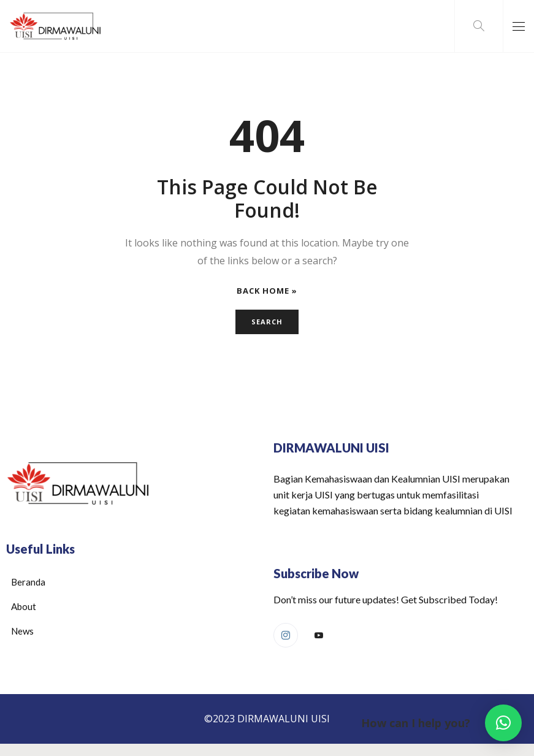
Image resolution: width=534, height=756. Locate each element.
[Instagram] (286, 635)
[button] (503, 723)
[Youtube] (319, 636)
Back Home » (267, 291)
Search (267, 322)
